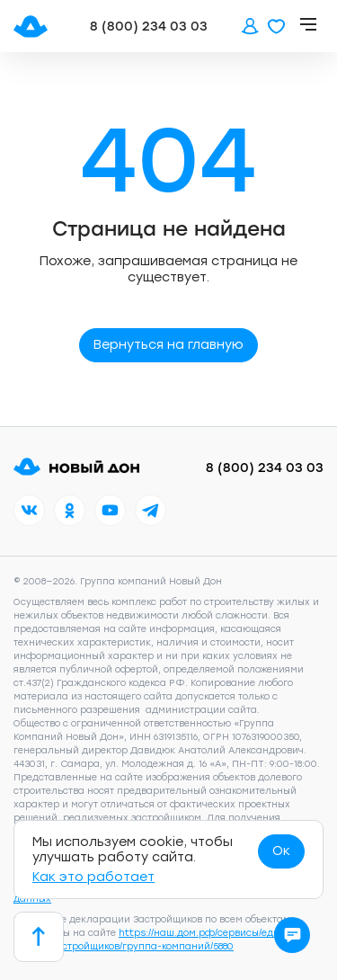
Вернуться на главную (168, 345)
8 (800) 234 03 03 (149, 27)
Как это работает (93, 877)
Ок (281, 851)
